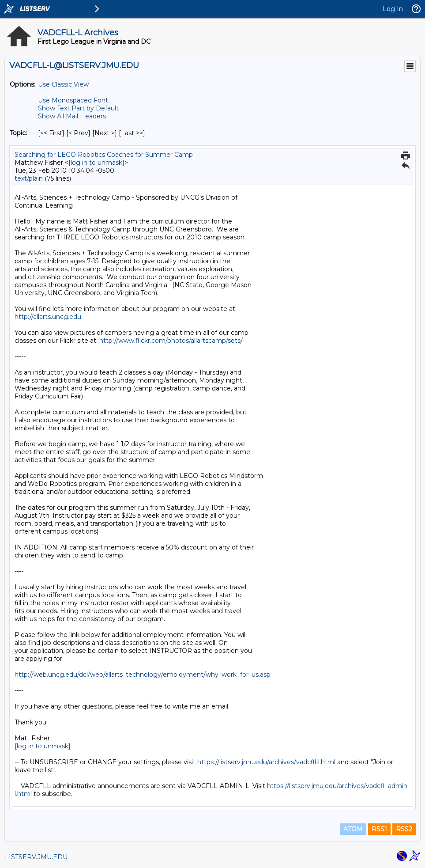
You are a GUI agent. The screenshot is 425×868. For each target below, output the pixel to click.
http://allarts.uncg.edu (48, 317)
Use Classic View (63, 84)
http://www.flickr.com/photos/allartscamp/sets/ (171, 341)
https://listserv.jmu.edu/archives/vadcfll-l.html (266, 762)
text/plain (29, 178)
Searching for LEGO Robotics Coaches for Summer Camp (104, 155)
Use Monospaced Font (73, 100)
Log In (393, 9)
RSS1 (379, 829)
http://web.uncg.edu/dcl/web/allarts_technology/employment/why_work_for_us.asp (143, 675)
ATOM (353, 829)
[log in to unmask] (96, 163)
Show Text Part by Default (78, 108)
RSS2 (404, 829)
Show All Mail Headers (72, 116)
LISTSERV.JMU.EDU (36, 857)
